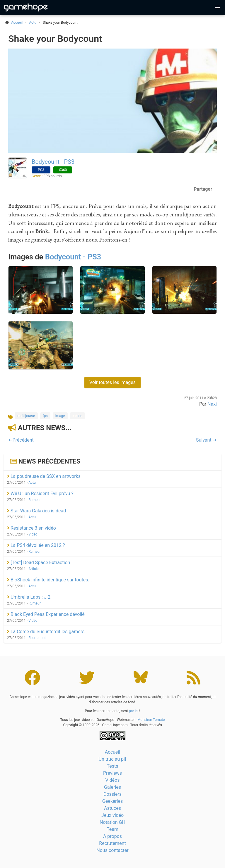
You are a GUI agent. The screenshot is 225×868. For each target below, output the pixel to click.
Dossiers (112, 794)
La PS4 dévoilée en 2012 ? (36, 545)
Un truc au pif (113, 759)
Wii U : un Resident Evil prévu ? (40, 494)
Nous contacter (112, 850)
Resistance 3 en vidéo (31, 528)
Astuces (112, 808)
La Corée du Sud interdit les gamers (46, 632)
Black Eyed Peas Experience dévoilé (46, 614)
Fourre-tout (37, 638)
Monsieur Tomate (151, 720)
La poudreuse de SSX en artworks (44, 476)
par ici (134, 711)
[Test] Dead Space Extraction (39, 563)
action (77, 416)
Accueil (112, 752)
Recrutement (112, 843)
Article (34, 569)
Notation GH (112, 822)
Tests (112, 766)
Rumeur (35, 500)
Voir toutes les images (112, 382)
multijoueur (26, 416)
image (60, 416)
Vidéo (33, 534)
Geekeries (112, 801)
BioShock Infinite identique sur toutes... (49, 580)
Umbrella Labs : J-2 (29, 597)
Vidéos (113, 780)
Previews (112, 773)
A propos (112, 836)
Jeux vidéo (112, 815)
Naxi (212, 404)
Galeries (112, 787)
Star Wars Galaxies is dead (36, 511)
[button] (217, 8)
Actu (33, 23)
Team (112, 829)
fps (45, 416)
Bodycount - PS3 (53, 162)
